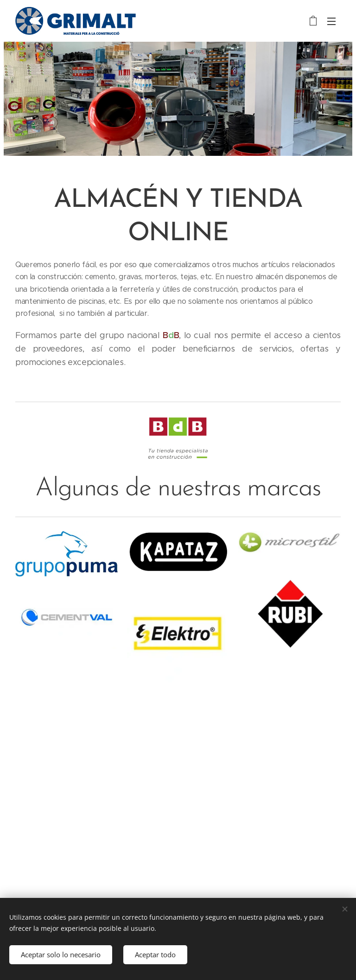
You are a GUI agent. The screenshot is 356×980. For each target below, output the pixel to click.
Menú (331, 21)
